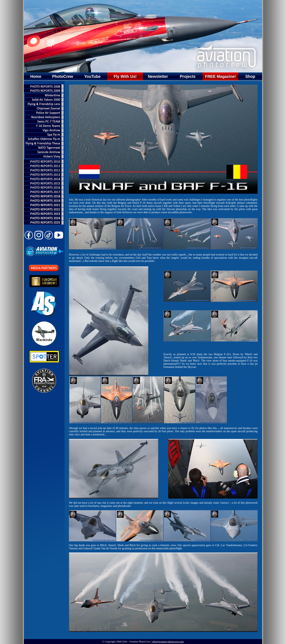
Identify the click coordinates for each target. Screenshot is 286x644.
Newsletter (158, 76)
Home (36, 76)
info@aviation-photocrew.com (168, 642)
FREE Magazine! (220, 76)
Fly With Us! (125, 76)
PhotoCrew (63, 76)
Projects (188, 76)
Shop (250, 76)
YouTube (92, 76)
